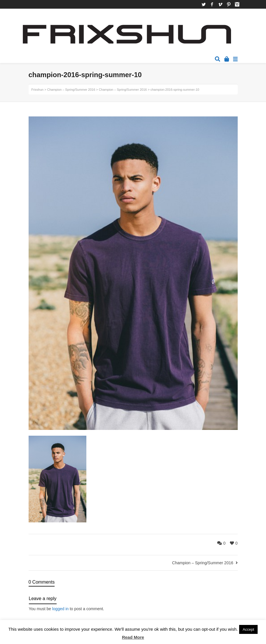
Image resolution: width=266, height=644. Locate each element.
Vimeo (220, 4)
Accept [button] (248, 629)
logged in (61, 609)
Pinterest (229, 4)
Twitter (204, 4)
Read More (133, 637)
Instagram (237, 4)
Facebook (212, 4)
